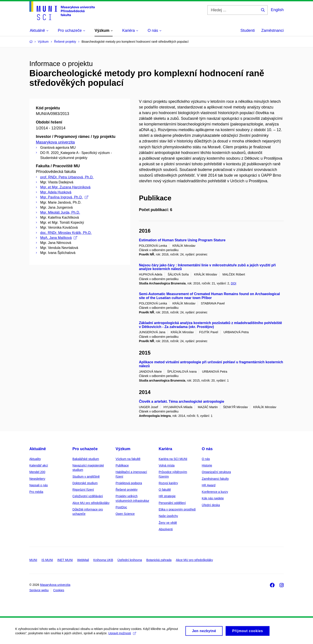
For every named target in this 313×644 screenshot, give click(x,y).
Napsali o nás (39, 485)
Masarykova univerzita (55, 142)
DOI (234, 283)
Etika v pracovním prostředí (177, 509)
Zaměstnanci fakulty (215, 479)
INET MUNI (65, 560)
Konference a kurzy (215, 492)
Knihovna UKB (103, 560)
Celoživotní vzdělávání (88, 496)
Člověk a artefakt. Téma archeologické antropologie (181, 401)
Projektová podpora (129, 483)
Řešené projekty (127, 490)
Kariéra (165, 449)
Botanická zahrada (159, 560)
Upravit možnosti (122, 635)
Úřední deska (211, 505)
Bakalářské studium (86, 459)
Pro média (36, 492)
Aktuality (35, 459)
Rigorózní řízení (83, 490)
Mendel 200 (37, 472)
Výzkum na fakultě (128, 459)
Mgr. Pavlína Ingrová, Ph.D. (64, 197)
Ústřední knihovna (130, 560)
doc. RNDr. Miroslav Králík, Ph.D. (66, 233)
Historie (207, 465)
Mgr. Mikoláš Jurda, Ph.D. (60, 212)
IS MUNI (47, 560)
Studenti (248, 30)
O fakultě (165, 490)
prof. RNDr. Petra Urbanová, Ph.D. (67, 177)
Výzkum (123, 449)
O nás (207, 449)
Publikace (122, 465)
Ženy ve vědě (168, 523)
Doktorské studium (85, 483)
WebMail (83, 560)
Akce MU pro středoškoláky (91, 503)
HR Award (209, 485)
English (277, 10)
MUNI (33, 560)
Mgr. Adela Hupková (56, 192)
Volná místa (167, 465)
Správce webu (39, 590)
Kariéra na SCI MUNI (173, 459)
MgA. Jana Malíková (59, 238)
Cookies (59, 590)
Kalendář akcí (39, 465)
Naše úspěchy (168, 516)
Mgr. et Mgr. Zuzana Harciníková (65, 187)
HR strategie (167, 496)
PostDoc (121, 507)
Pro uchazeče (85, 449)
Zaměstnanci (272, 30)
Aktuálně (38, 449)
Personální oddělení (172, 503)
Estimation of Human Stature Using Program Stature (182, 240)
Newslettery (37, 479)
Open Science (125, 514)
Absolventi (166, 529)
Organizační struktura (216, 472)
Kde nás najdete (213, 498)
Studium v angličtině (86, 477)
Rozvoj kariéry (168, 483)
